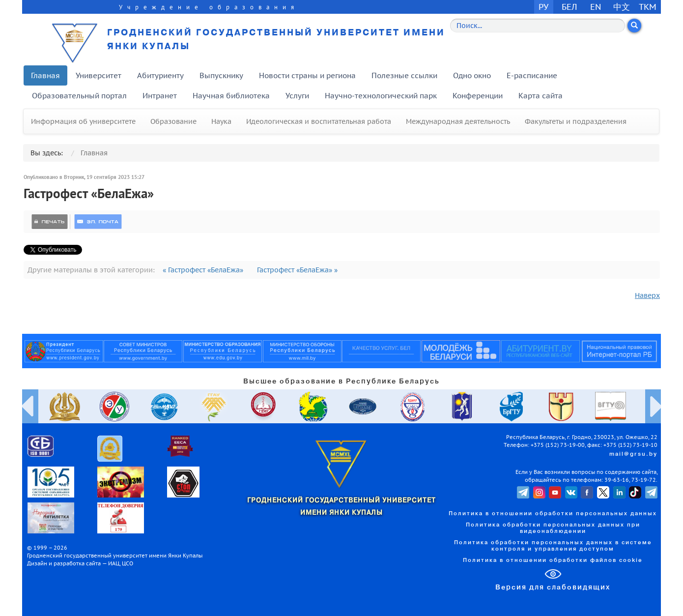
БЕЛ (569, 7)
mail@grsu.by (633, 454)
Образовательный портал (79, 96)
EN (596, 7)
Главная (45, 75)
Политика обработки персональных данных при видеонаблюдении (553, 528)
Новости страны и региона (307, 75)
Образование (173, 121)
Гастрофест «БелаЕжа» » (297, 270)
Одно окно (472, 75)
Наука (221, 121)
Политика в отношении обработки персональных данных (553, 514)
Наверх (647, 295)
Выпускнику (221, 75)
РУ (543, 7)
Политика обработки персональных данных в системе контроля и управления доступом (553, 546)
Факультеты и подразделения (576, 121)
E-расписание (532, 75)
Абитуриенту (160, 75)
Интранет (160, 96)
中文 (622, 7)
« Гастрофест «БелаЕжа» (204, 270)
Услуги (297, 96)
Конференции (478, 96)
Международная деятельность (458, 121)
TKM (648, 7)
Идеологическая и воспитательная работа (319, 121)
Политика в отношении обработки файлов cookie (553, 560)
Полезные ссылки (404, 75)
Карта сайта (541, 96)
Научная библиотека (231, 96)
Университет (99, 75)
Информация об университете (83, 121)
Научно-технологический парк (381, 96)
